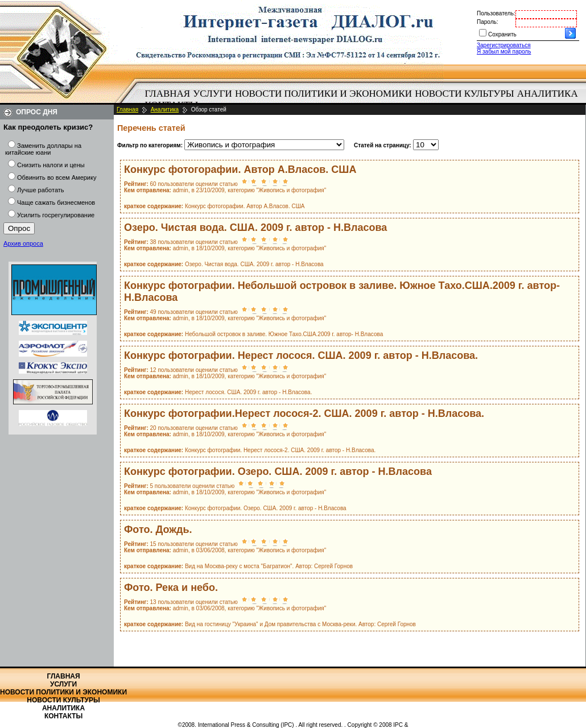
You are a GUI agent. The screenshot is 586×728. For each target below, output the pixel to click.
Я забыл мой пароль (504, 51)
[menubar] (364, 100)
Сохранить (502, 34)
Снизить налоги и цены (51, 165)
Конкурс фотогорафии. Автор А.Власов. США (240, 169)
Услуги (212, 94)
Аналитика (548, 94)
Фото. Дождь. (158, 530)
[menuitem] (168, 94)
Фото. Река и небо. (171, 588)
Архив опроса (23, 243)
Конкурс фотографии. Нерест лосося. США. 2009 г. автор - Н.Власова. (301, 355)
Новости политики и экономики (323, 94)
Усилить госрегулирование (56, 215)
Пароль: (487, 22)
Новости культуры (464, 94)
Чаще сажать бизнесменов (56, 202)
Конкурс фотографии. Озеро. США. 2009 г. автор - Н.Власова (278, 471)
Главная (168, 94)
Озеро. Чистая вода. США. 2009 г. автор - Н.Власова (255, 227)
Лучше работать (41, 190)
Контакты (63, 716)
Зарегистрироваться (504, 45)
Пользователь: (496, 13)
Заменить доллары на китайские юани (43, 149)
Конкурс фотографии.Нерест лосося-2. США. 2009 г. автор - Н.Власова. (304, 413)
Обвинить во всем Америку (57, 177)
